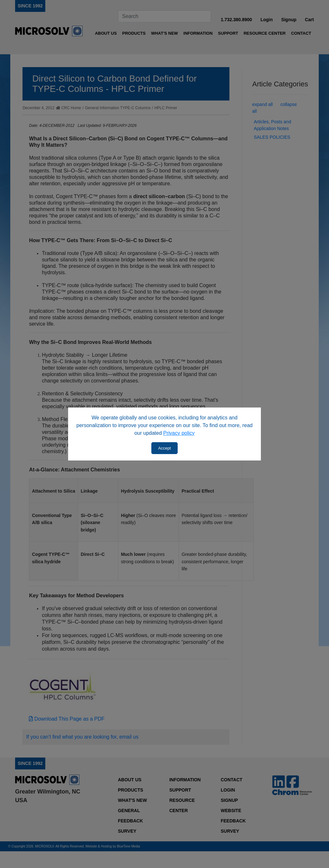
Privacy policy (179, 433)
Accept (164, 448)
